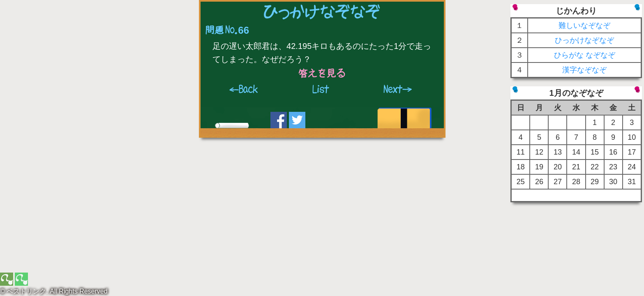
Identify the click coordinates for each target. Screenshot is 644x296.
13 (558, 152)
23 (613, 167)
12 (539, 152)
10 (632, 137)
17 (632, 152)
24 (632, 167)
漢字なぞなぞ (584, 70)
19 (539, 167)
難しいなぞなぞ (584, 25)
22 (595, 167)
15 (595, 152)
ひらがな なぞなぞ (585, 55)
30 (613, 182)
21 (576, 167)
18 (521, 167)
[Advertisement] (68, 55)
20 (558, 167)
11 (521, 152)
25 (521, 182)
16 (613, 152)
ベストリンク (26, 291)
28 (576, 182)
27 (558, 182)
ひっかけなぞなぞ (584, 40)
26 (539, 182)
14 (576, 152)
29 (595, 182)
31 (632, 182)
